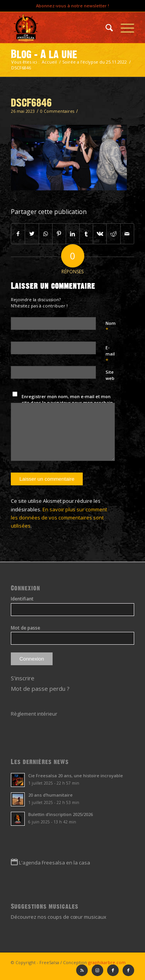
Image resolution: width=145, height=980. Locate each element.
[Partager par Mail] (127, 234)
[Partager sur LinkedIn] (73, 234)
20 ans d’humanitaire (50, 795)
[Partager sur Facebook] (18, 234)
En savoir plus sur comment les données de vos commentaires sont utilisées (59, 518)
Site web (110, 375)
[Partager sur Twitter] (32, 234)
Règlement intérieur (34, 714)
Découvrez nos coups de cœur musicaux (59, 917)
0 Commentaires (57, 111)
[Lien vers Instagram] (97, 970)
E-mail (110, 354)
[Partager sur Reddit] (113, 234)
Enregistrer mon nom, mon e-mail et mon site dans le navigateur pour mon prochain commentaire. (67, 403)
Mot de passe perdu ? (40, 688)
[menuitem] (105, 28)
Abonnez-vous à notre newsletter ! (72, 6)
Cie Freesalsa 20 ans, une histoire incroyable (76, 776)
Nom (111, 327)
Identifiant (22, 599)
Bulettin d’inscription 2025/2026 (61, 814)
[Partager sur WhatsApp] (46, 234)
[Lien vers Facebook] (128, 970)
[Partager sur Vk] (100, 234)
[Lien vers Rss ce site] (82, 970)
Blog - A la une (44, 54)
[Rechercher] (105, 28)
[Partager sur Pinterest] (59, 234)
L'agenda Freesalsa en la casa (55, 863)
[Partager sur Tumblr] (86, 234)
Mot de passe (26, 628)
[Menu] (124, 28)
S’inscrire (23, 678)
